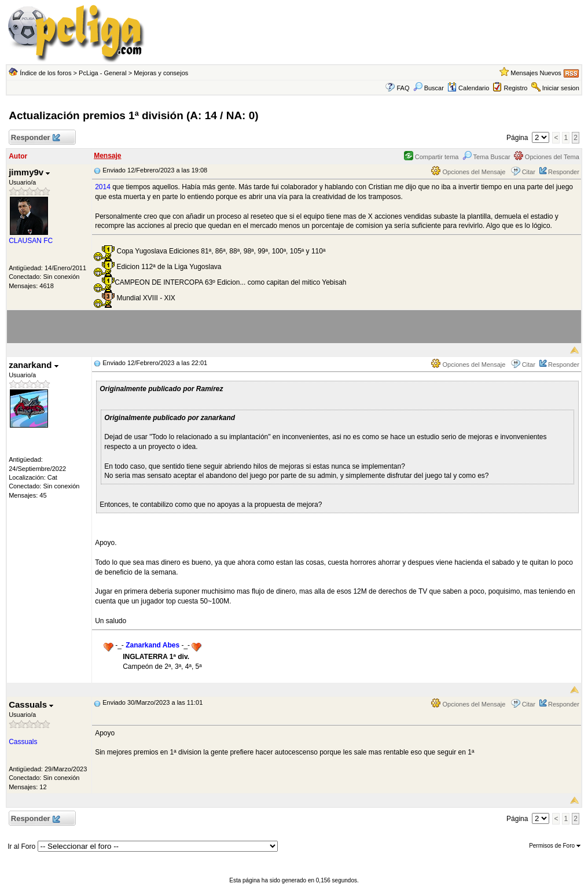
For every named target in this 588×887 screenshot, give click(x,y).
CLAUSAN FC (31, 241)
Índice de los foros (45, 73)
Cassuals (31, 704)
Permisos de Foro (555, 846)
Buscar (429, 88)
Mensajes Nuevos (536, 73)
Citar (529, 172)
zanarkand (33, 365)
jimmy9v (29, 172)
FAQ (403, 88)
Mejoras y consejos (161, 73)
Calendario (468, 88)
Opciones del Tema (547, 157)
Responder (35, 138)
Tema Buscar (486, 157)
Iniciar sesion (561, 88)
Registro (515, 88)
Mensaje (107, 156)
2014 (103, 187)
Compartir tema (431, 157)
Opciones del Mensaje (468, 172)
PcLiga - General (103, 73)
